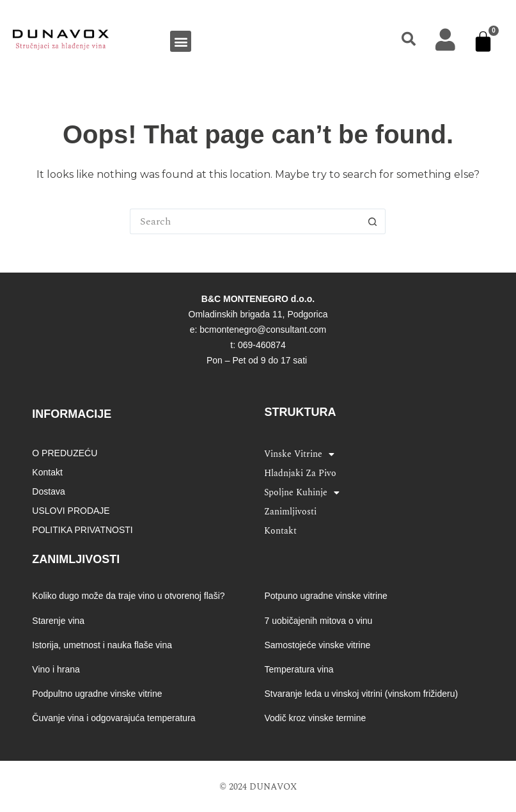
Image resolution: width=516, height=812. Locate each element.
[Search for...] (245, 221)
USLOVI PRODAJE (71, 511)
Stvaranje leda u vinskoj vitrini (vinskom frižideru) (361, 694)
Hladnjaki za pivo (300, 473)
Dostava (48, 491)
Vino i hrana (56, 669)
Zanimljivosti (290, 512)
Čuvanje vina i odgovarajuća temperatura (113, 718)
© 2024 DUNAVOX (258, 787)
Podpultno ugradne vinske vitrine (97, 694)
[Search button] (373, 221)
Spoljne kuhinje (302, 493)
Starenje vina (58, 621)
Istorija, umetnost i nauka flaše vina (102, 645)
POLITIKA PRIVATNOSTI (82, 530)
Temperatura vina (299, 669)
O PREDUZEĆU (65, 453)
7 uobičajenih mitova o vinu (318, 621)
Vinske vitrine (299, 454)
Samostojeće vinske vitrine (317, 645)
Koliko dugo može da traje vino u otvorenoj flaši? (128, 596)
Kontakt (47, 472)
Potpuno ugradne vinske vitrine (325, 596)
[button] (181, 41)
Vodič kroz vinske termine (315, 718)
